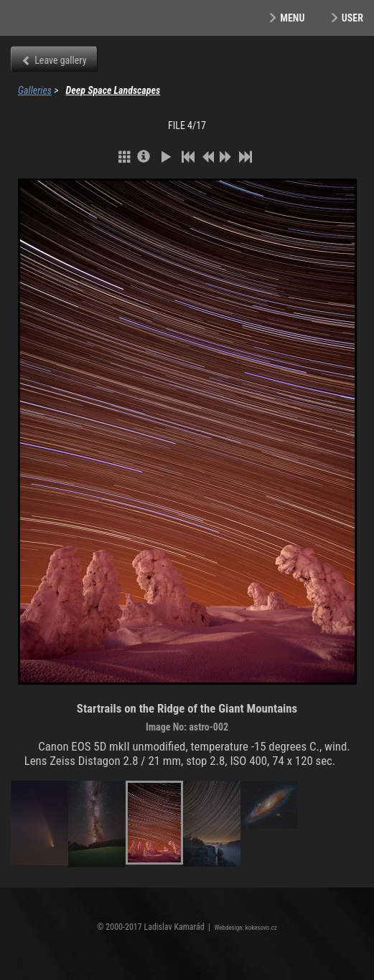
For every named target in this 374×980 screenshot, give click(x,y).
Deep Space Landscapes (113, 90)
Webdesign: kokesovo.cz (246, 928)
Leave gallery (60, 60)
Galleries (35, 90)
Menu (292, 18)
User (352, 18)
